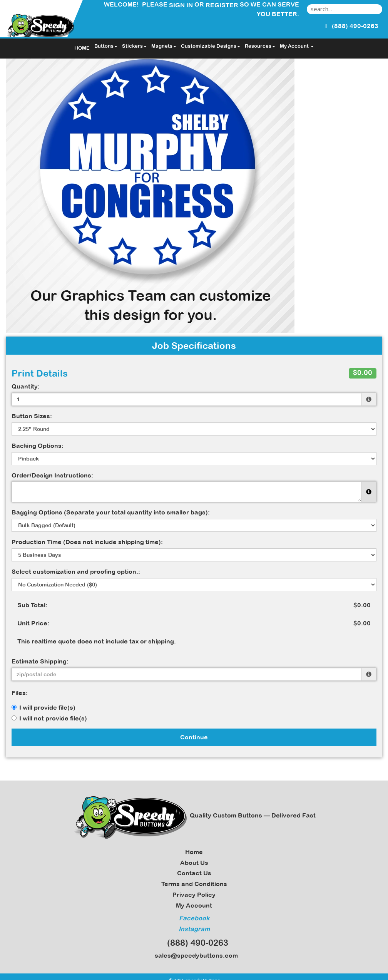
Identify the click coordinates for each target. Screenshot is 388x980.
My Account (194, 905)
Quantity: (26, 386)
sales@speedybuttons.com (194, 955)
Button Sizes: (32, 416)
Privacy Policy (194, 895)
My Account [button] (297, 46)
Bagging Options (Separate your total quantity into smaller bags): (111, 512)
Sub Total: (32, 605)
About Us (194, 863)
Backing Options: (38, 446)
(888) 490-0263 (194, 943)
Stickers (134, 46)
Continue (194, 737)
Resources (260, 46)
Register (222, 5)
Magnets (164, 46)
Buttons (106, 46)
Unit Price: (33, 623)
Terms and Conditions (194, 884)
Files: (20, 693)
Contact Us (194, 873)
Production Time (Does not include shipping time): (87, 542)
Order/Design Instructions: (52, 475)
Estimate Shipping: (40, 661)
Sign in (181, 5)
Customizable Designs (211, 46)
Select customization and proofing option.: (76, 571)
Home (194, 852)
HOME (82, 48)
